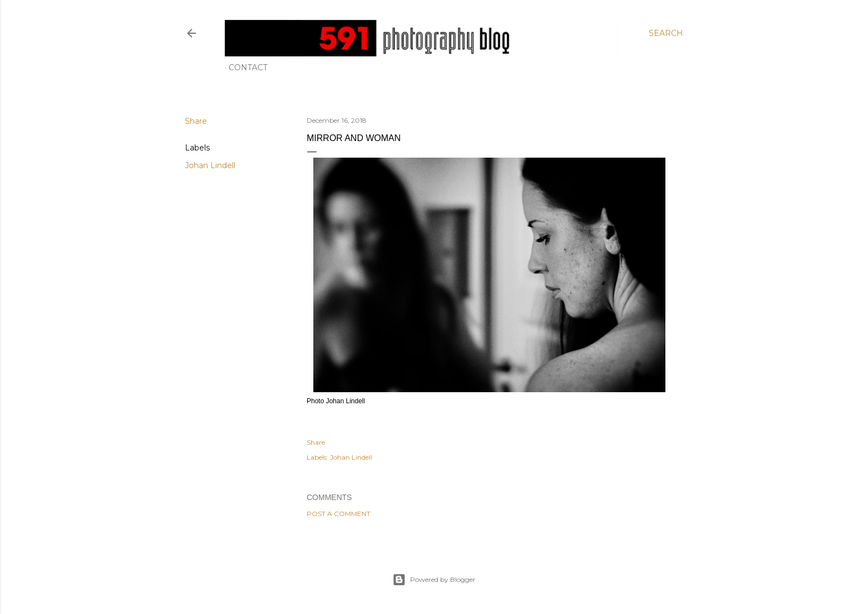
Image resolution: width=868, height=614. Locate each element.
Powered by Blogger (434, 580)
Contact (248, 67)
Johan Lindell (210, 165)
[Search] (666, 33)
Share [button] (196, 121)
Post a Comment (339, 514)
